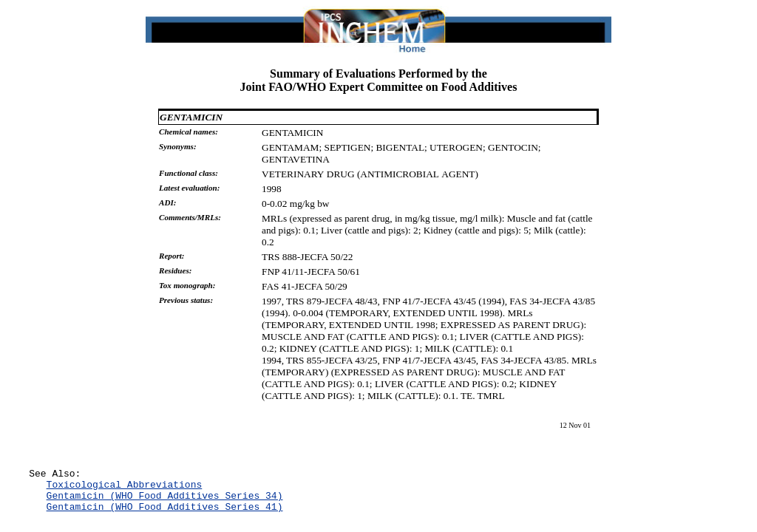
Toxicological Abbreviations (125, 488)
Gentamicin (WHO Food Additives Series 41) (165, 515)
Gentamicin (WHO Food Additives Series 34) (165, 502)
